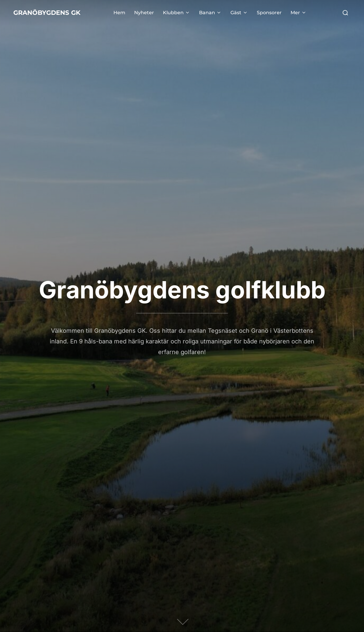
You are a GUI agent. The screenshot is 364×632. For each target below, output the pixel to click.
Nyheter (154, 13)
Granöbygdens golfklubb (182, 290)
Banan (220, 13)
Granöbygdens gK (57, 13)
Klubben (187, 13)
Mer (309, 13)
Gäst (249, 13)
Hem (129, 13)
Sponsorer (279, 13)
